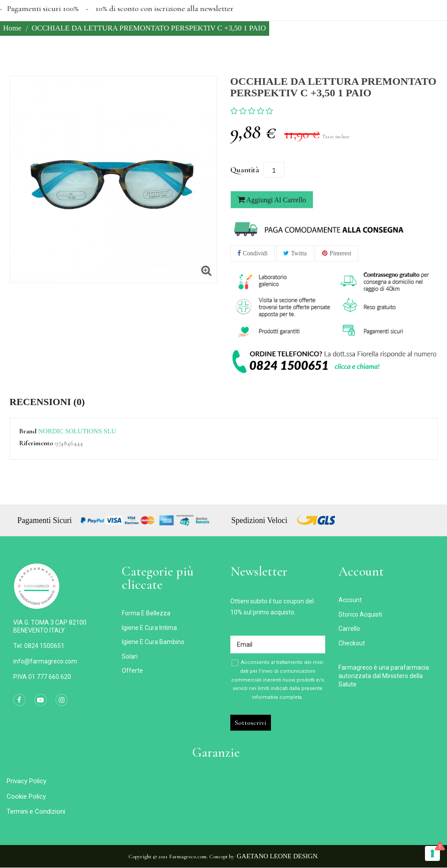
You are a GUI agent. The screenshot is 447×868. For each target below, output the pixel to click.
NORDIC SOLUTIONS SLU (77, 431)
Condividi (255, 253)
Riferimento (36, 443)
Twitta (299, 253)
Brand (28, 431)
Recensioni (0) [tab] (47, 402)
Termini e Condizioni (36, 811)
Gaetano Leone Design (277, 856)
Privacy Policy (26, 781)
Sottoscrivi (251, 723)
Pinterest (340, 253)
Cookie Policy (26, 796)
